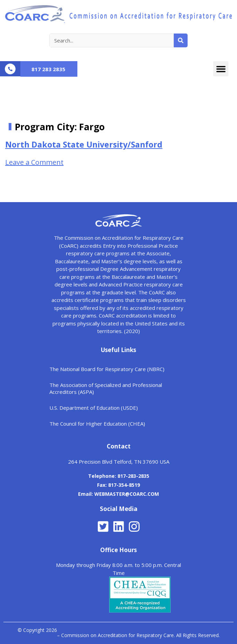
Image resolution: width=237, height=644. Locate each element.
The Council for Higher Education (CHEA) (97, 424)
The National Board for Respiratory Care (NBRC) (107, 369)
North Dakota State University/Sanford (84, 144)
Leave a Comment (34, 162)
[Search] (181, 40)
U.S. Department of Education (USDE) (94, 408)
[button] (221, 69)
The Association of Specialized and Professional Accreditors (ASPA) (106, 388)
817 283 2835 (48, 69)
